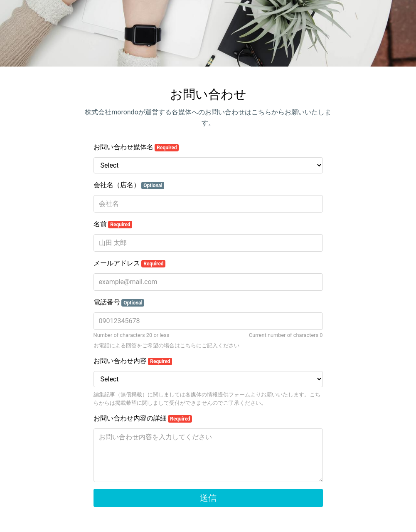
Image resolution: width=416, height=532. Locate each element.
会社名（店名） (129, 185)
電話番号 (119, 302)
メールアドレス (130, 263)
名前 (113, 224)
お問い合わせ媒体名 (136, 147)
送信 (208, 498)
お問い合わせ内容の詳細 (143, 418)
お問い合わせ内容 (133, 361)
